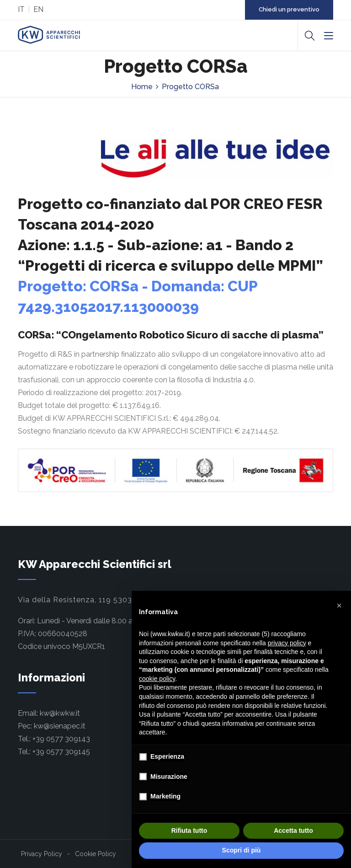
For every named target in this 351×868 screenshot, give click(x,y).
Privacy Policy (42, 854)
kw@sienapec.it (60, 726)
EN (38, 9)
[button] (339, 605)
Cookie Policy (96, 854)
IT (21, 9)
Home (142, 87)
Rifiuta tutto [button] (189, 830)
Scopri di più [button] (242, 850)
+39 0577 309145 (61, 752)
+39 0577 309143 (61, 739)
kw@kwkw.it (60, 713)
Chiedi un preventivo (289, 9)
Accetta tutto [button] (293, 830)
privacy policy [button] (287, 643)
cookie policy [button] (157, 679)
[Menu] (329, 36)
